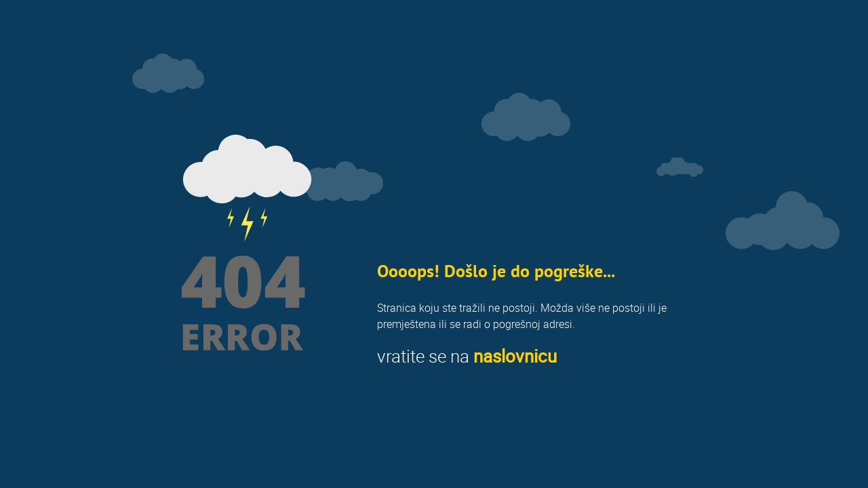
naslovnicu (515, 356)
